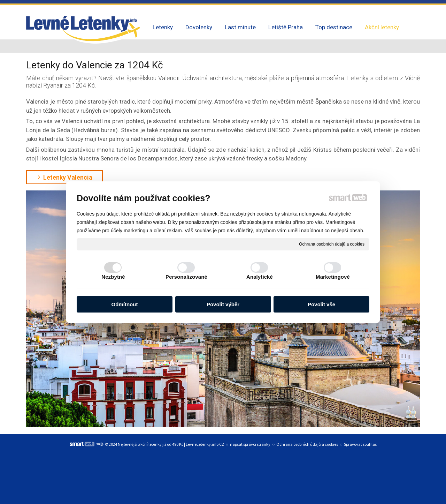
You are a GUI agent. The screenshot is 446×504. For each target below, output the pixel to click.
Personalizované (186, 277)
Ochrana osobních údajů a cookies (332, 244)
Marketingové (333, 277)
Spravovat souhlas (360, 444)
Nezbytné (113, 277)
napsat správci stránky (250, 444)
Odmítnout (125, 304)
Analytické (260, 277)
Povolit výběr (223, 304)
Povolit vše (321, 304)
